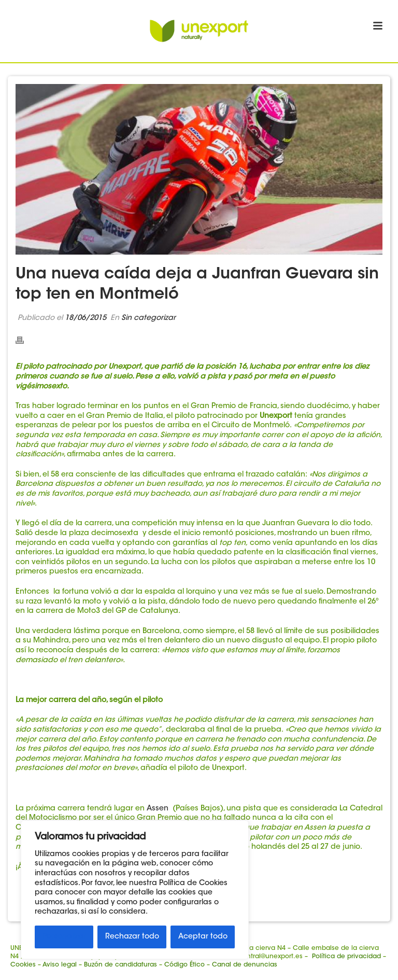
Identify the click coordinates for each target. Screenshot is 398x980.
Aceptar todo (203, 937)
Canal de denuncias (245, 965)
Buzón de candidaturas (120, 965)
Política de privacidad (346, 957)
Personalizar (64, 937)
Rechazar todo (132, 937)
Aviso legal (60, 965)
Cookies (23, 965)
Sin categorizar (148, 318)
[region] (135, 890)
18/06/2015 (86, 318)
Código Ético (184, 965)
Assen (159, 809)
